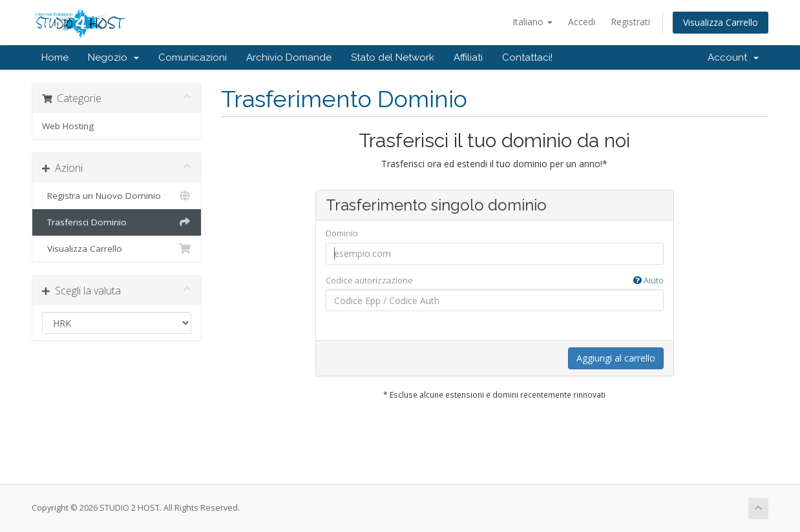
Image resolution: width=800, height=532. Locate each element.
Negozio (113, 57)
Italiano (532, 22)
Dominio (342, 233)
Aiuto (648, 280)
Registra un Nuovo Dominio (117, 196)
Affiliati (468, 57)
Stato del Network (393, 57)
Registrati (630, 22)
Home (55, 57)
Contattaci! (527, 57)
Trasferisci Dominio (117, 222)
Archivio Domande (289, 57)
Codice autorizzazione (495, 281)
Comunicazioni (193, 57)
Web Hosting (68, 126)
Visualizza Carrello (721, 22)
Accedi (582, 22)
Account (733, 57)
